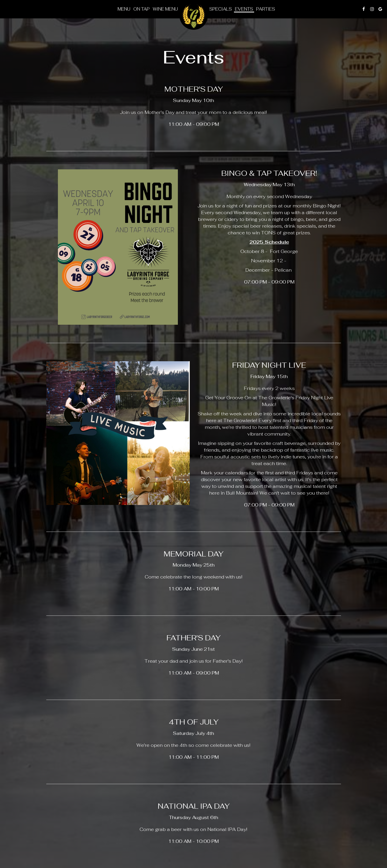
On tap (142, 9)
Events (244, 9)
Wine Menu (165, 9)
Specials (221, 9)
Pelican (284, 270)
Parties (266, 9)
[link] (194, 16)
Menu (124, 9)
